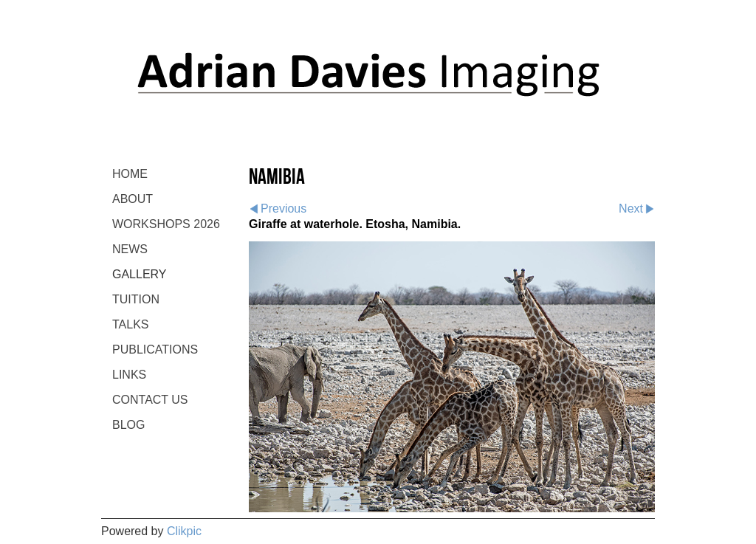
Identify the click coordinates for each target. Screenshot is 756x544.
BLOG (128, 425)
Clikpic (184, 531)
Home (130, 174)
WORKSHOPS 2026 (166, 224)
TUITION (136, 299)
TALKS (131, 324)
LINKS (129, 375)
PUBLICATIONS (155, 350)
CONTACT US (150, 400)
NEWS (130, 249)
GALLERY (140, 274)
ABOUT (133, 199)
